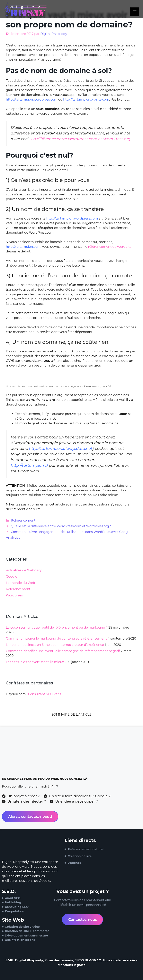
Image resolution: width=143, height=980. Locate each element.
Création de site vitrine (22, 927)
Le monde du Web (20, 583)
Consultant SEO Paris (45, 694)
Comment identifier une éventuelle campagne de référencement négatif (63, 651)
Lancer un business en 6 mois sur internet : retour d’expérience (55, 645)
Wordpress (14, 595)
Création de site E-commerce (27, 931)
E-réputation (15, 911)
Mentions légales (71, 965)
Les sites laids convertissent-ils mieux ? (36, 662)
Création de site (80, 856)
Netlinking (13, 902)
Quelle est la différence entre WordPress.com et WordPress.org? (61, 526)
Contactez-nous (83, 920)
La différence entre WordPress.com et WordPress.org (81, 139)
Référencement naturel (86, 849)
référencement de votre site (110, 247)
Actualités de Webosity (24, 570)
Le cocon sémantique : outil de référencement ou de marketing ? (57, 627)
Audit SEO (13, 898)
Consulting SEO (17, 907)
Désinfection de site (20, 940)
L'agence (75, 863)
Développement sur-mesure (26, 935)
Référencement (23, 520)
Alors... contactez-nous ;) (30, 817)
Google (11, 577)
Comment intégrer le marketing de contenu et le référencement (56, 638)
